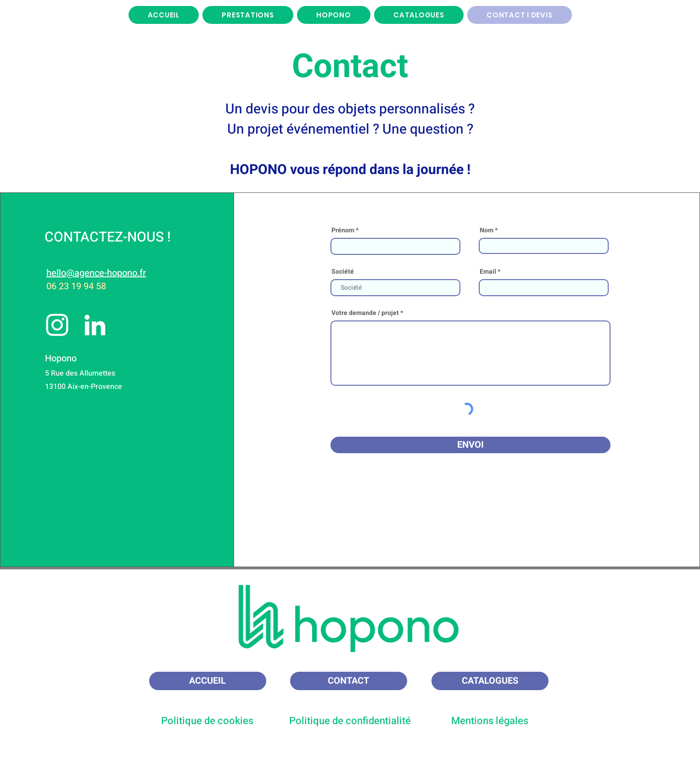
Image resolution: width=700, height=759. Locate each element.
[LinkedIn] (95, 325)
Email (488, 272)
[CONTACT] (349, 681)
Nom (487, 231)
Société (343, 272)
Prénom (343, 231)
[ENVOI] (470, 445)
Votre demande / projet (365, 313)
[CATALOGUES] (490, 681)
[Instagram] (57, 325)
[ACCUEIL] (208, 681)
